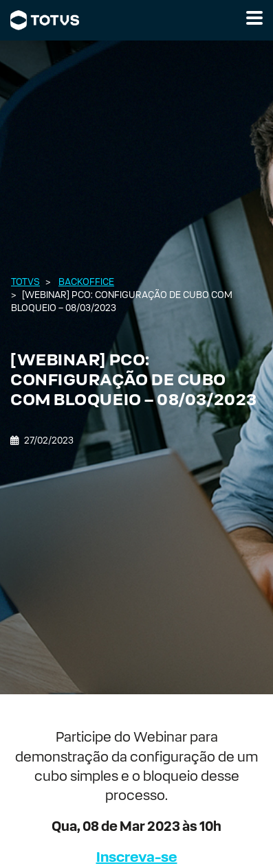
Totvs (25, 282)
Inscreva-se (137, 857)
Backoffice (86, 282)
